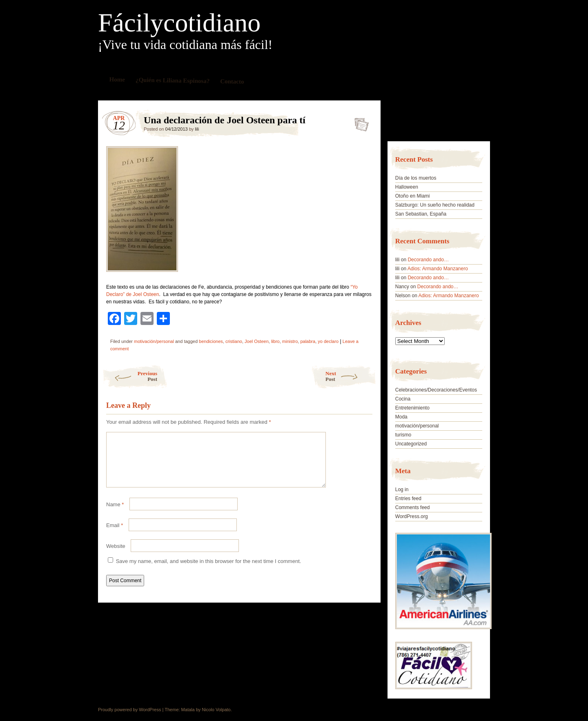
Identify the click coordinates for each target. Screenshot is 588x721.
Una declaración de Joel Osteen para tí (359, 122)
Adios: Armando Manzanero (438, 269)
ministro (290, 341)
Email (115, 535)
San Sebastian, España (421, 214)
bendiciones (211, 341)
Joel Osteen (257, 341)
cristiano (234, 341)
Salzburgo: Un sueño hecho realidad (435, 205)
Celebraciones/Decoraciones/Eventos (436, 390)
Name (115, 514)
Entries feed (408, 498)
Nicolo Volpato (216, 710)
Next (351, 376)
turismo (403, 435)
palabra (308, 341)
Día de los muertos (416, 178)
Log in (402, 490)
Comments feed (413, 507)
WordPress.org (412, 516)
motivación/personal (154, 341)
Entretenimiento (412, 408)
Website (116, 556)
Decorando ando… (428, 260)
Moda (401, 417)
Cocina (403, 399)
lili (197, 129)
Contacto (232, 81)
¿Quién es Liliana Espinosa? (173, 80)
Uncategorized (411, 444)
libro (275, 341)
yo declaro (328, 341)
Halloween (407, 187)
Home (117, 79)
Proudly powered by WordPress (129, 710)
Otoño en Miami (413, 196)
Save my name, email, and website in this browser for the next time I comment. (209, 571)
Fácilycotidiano (179, 23)
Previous (130, 376)
